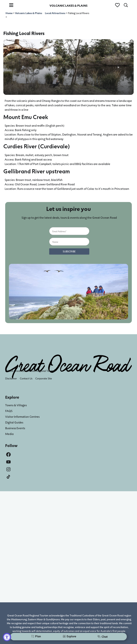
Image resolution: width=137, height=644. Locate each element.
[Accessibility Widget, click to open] (7, 637)
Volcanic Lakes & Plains (29, 13)
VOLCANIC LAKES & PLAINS (68, 5)
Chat (103, 637)
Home (9, 13)
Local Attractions (55, 13)
